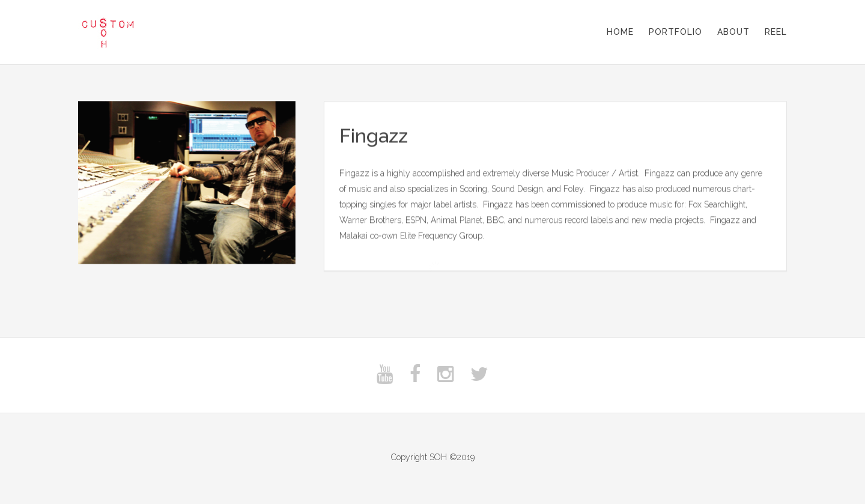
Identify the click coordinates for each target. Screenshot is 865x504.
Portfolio (675, 32)
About (733, 32)
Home (620, 32)
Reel (776, 32)
